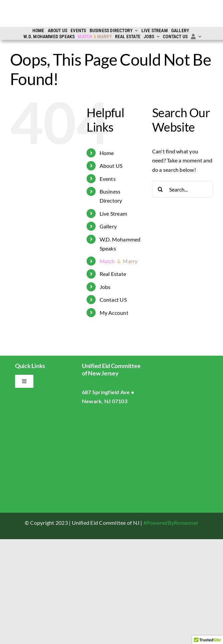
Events (108, 179)
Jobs (105, 287)
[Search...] (183, 189)
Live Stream (114, 213)
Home (107, 153)
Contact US (113, 300)
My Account (114, 313)
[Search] (160, 189)
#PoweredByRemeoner (171, 523)
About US (111, 166)
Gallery (108, 226)
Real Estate (113, 274)
